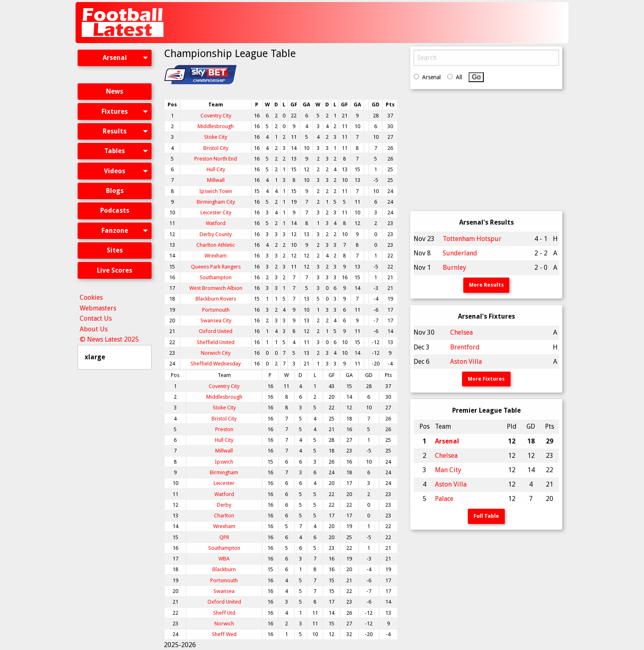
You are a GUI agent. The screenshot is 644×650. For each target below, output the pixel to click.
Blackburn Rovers (216, 299)
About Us (94, 329)
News (115, 91)
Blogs (115, 191)
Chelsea (461, 332)
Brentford (465, 347)
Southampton (216, 277)
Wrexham (216, 256)
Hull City (216, 169)
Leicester (224, 483)
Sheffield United (216, 342)
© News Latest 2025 (109, 339)
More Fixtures (486, 379)
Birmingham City (216, 202)
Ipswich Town (216, 191)
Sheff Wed (224, 634)
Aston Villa (466, 362)
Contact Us (96, 318)
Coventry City (216, 116)
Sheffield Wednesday (216, 364)
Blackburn (224, 569)
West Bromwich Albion (216, 288)
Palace (444, 499)
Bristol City (216, 148)
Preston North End (216, 159)
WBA (224, 559)
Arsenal (115, 58)
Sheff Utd (224, 613)
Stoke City (216, 137)
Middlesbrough (216, 126)
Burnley (454, 268)
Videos (115, 171)
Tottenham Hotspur (472, 239)
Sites (115, 250)
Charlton (224, 516)
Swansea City (216, 320)
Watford (216, 223)
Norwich (224, 624)
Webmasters (98, 308)
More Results (486, 285)
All (459, 77)
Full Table (486, 516)
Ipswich (224, 462)
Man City (448, 470)
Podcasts (115, 210)
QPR (224, 537)
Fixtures (115, 111)
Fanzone (115, 231)
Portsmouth (216, 310)
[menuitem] (115, 65)
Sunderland (460, 253)
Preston (224, 429)
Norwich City (216, 353)
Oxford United (216, 331)
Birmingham (224, 472)
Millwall (216, 180)
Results (115, 131)
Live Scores (115, 270)
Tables (115, 151)
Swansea (224, 591)
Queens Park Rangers (216, 267)
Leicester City (216, 212)
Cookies (91, 297)
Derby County (216, 234)
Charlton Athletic (216, 245)
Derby (224, 505)
